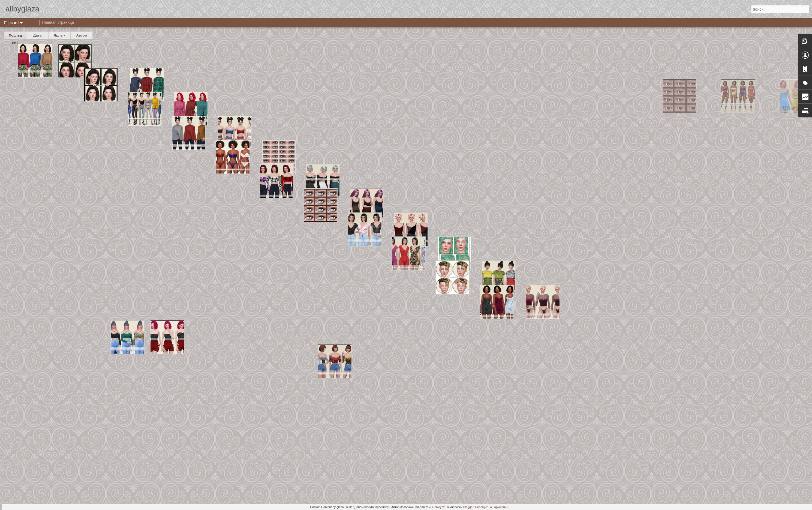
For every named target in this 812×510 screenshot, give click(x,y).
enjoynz (440, 507)
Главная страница (58, 22)
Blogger (468, 507)
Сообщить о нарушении (492, 507)
